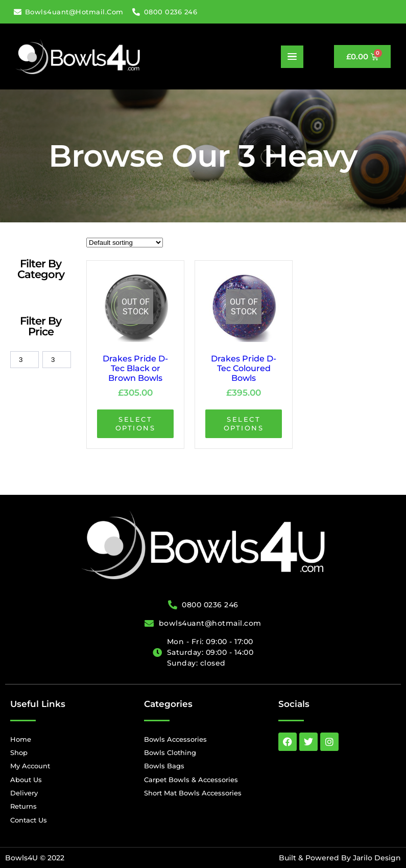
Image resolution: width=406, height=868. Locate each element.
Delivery (24, 793)
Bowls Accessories (175, 739)
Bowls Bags (164, 766)
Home (21, 739)
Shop (19, 752)
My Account (30, 766)
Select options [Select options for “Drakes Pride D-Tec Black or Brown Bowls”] (136, 424)
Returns (23, 806)
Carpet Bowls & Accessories (191, 780)
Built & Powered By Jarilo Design (340, 858)
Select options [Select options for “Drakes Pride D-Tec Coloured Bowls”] (244, 424)
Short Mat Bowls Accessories (193, 793)
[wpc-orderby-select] (125, 243)
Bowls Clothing (170, 752)
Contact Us (29, 820)
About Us (26, 780)
